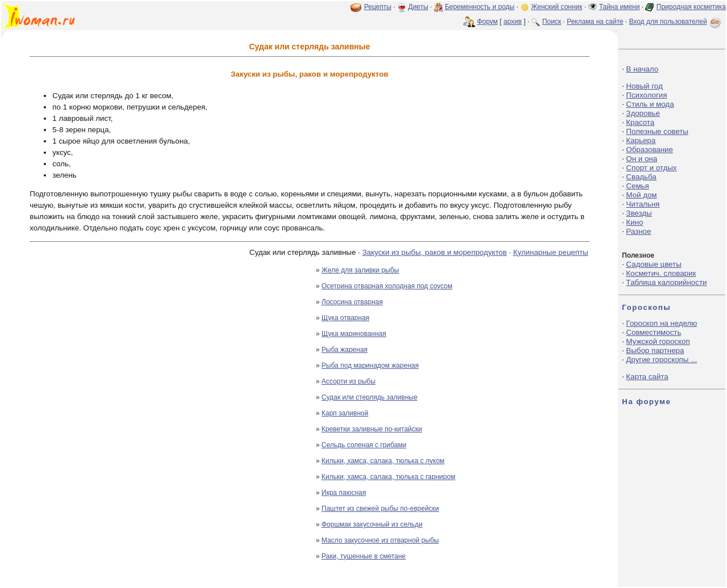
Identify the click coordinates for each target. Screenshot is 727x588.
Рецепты (378, 7)
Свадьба (641, 177)
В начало (642, 69)
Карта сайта (647, 377)
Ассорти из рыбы (348, 381)
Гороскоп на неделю (661, 323)
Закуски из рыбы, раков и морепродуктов (435, 252)
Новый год (644, 86)
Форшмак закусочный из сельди (372, 524)
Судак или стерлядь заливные (369, 397)
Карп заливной (345, 413)
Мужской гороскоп (658, 341)
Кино (634, 222)
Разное (638, 231)
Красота (640, 122)
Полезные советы (657, 131)
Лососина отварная (352, 302)
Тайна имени (620, 7)
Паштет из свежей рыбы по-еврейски (380, 509)
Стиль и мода (650, 104)
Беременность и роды (480, 7)
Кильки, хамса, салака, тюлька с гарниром (388, 477)
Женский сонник (557, 7)
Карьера (641, 140)
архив (512, 22)
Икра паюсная (344, 493)
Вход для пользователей (676, 22)
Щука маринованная (354, 334)
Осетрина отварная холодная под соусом (387, 286)
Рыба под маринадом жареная (370, 366)
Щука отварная (345, 318)
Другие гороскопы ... (661, 360)
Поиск (552, 22)
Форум (487, 22)
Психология (646, 95)
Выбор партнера (655, 350)
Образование (649, 150)
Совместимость (653, 332)
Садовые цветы (653, 264)
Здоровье (643, 113)
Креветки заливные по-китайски (372, 429)
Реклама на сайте (595, 22)
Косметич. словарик (661, 273)
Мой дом (641, 195)
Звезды (639, 213)
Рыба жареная (344, 350)
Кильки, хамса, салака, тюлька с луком (383, 461)
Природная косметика (691, 7)
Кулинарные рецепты (550, 252)
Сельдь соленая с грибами (364, 445)
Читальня (643, 204)
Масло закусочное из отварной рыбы (380, 540)
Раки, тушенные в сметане (363, 556)
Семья (637, 186)
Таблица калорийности (666, 282)
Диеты (418, 7)
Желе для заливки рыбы (360, 270)
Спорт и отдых (651, 168)
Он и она (642, 159)
